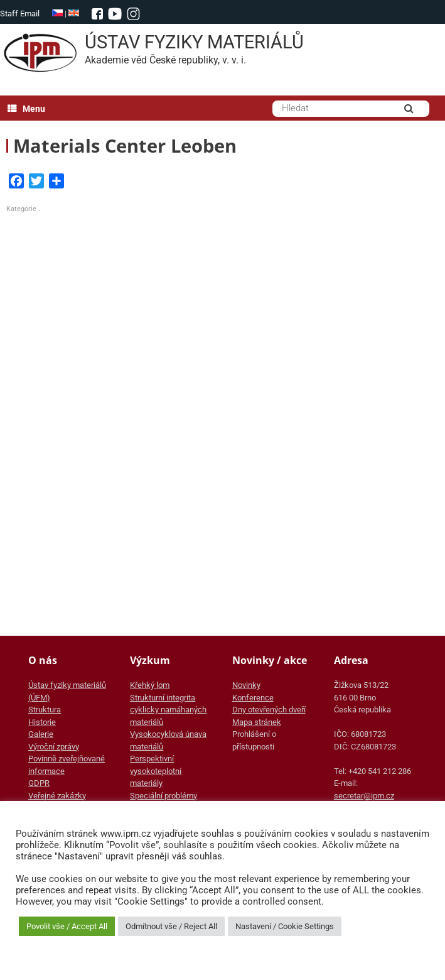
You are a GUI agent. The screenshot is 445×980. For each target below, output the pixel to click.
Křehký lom (150, 685)
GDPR (39, 783)
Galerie (41, 734)
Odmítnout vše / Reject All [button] (171, 926)
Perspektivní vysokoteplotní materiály (156, 771)
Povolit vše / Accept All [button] (67, 926)
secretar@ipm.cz (364, 796)
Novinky (246, 685)
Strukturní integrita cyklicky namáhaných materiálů (168, 710)
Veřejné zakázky (57, 796)
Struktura (45, 710)
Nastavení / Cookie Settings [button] (285, 926)
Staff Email (20, 14)
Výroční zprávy (54, 747)
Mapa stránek (257, 722)
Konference (253, 698)
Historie (42, 722)
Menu (26, 109)
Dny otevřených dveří (269, 710)
